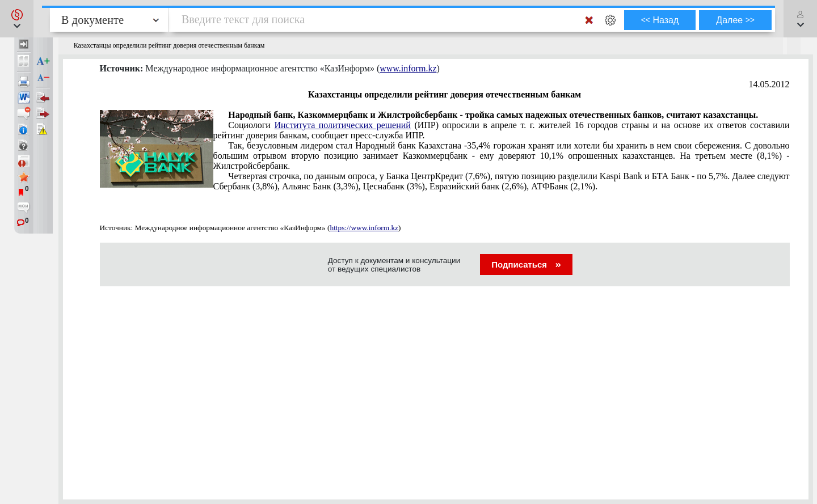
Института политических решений (342, 125)
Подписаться (526, 264)
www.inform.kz (408, 68)
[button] (17, 19)
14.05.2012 (769, 84)
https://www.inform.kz (364, 228)
